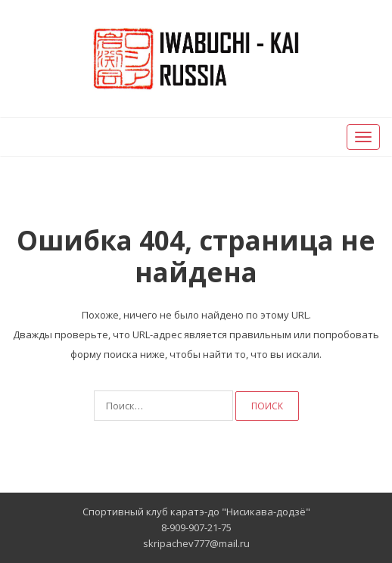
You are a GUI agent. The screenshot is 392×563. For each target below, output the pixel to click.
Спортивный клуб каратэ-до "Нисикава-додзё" (196, 512)
